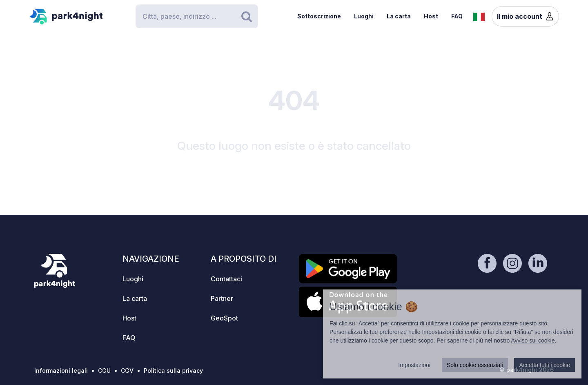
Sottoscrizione (319, 16)
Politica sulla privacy (173, 371)
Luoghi (364, 16)
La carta (399, 16)
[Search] (197, 16)
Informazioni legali (61, 371)
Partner (222, 298)
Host (431, 16)
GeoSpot (224, 318)
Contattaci (226, 279)
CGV (127, 371)
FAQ (457, 16)
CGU (104, 371)
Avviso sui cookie (533, 340)
